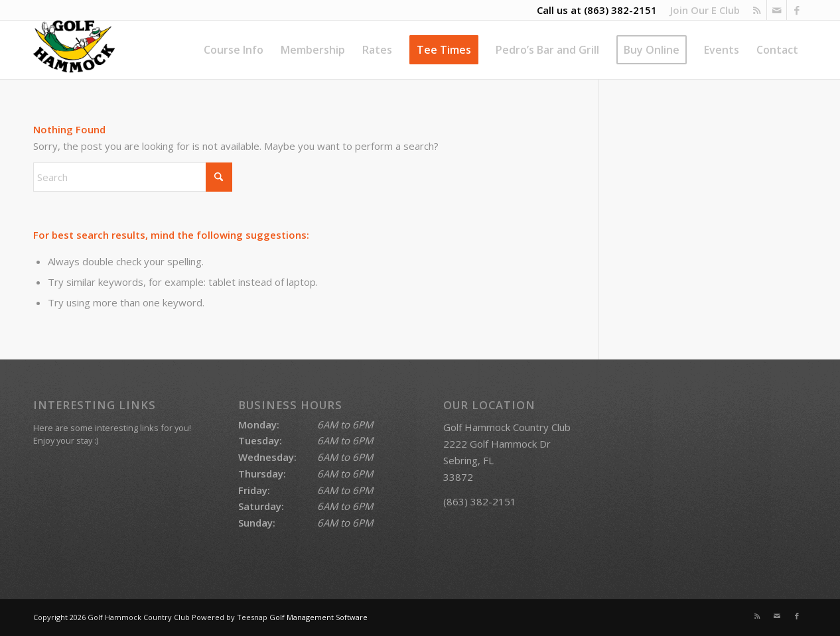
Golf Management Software (318, 617)
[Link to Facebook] (797, 10)
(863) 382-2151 (620, 10)
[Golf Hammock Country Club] (74, 50)
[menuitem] (702, 10)
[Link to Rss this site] (757, 10)
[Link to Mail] (777, 10)
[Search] (133, 177)
